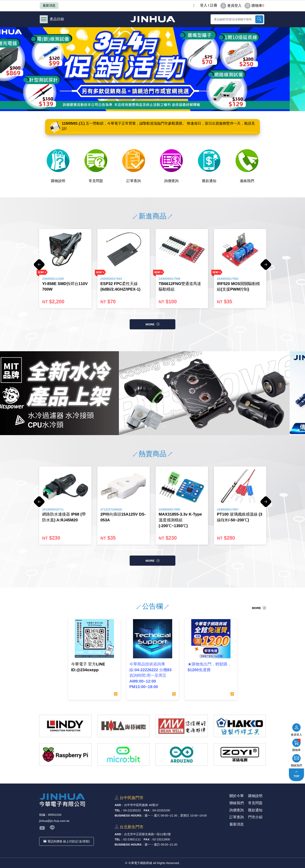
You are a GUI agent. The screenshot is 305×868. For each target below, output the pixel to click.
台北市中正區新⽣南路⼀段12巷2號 (147, 834)
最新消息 (49, 5)
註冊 (214, 5)
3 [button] (152, 426)
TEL (118, 810)
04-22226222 (132, 810)
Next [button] (266, 267)
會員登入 (231, 6)
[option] (152, 69)
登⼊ (204, 5)
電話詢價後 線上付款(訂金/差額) (67, 841)
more (150, 324)
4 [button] (158, 426)
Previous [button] (39, 267)
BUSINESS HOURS (128, 815)
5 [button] (164, 426)
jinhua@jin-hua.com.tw (54, 821)
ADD (118, 805)
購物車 (254, 6)
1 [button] (140, 426)
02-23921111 (132, 839)
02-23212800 (161, 839)
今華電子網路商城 (152, 19)
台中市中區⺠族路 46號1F (141, 805)
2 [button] (146, 426)
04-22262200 (161, 810)
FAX (147, 810)
